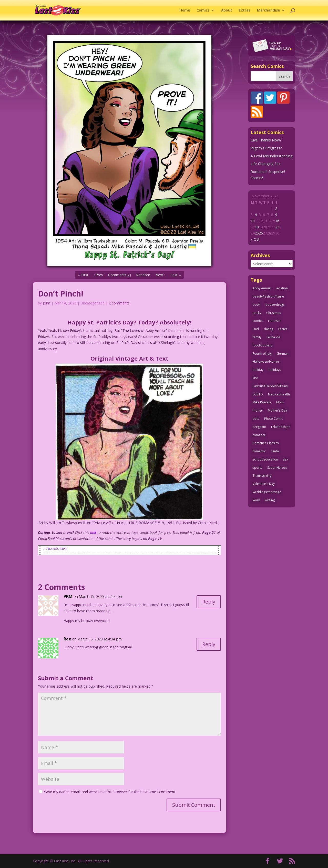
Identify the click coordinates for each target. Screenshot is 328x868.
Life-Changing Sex (265, 164)
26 (261, 233)
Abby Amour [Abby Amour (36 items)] (262, 288)
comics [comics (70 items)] (258, 321)
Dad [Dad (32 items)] (256, 329)
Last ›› (176, 275)
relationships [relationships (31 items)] (281, 427)
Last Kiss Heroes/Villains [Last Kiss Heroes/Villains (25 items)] (270, 386)
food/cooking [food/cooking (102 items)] (263, 345)
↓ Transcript (55, 549)
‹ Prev (98, 275)
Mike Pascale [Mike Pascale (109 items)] (262, 402)
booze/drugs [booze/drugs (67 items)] (275, 305)
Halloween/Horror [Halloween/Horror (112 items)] (266, 361)
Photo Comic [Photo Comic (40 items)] (274, 419)
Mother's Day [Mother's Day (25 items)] (277, 410)
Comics (203, 11)
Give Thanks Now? (266, 140)
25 (257, 233)
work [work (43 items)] (256, 500)
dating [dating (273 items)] (269, 329)
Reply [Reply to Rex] (209, 644)
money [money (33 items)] (258, 410)
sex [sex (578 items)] (286, 459)
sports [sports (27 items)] (257, 468)
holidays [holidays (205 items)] (275, 370)
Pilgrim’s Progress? (266, 148)
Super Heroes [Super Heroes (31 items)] (277, 468)
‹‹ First (83, 275)
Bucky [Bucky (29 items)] (257, 313)
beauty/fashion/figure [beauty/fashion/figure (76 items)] (268, 296)
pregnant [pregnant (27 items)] (259, 427)
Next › (160, 275)
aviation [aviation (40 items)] (282, 288)
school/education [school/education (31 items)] (265, 459)
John (47, 303)
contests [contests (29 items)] (274, 321)
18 (257, 227)
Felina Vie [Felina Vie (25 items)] (273, 337)
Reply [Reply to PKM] (209, 602)
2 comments (119, 303)
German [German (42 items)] (283, 354)
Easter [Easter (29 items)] (283, 329)
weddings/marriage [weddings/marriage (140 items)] (267, 492)
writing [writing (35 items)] (270, 500)
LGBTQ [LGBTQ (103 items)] (258, 394)
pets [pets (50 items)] (256, 419)
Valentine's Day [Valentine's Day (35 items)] (264, 484)
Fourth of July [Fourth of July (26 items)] (262, 354)
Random (143, 275)
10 (253, 221)
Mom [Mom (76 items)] (280, 402)
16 (277, 221)
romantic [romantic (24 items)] (259, 451)
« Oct (255, 239)
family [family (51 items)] (257, 337)
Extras (245, 11)
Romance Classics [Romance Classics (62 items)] (266, 443)
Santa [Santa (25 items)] (275, 451)
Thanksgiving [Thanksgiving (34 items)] (262, 476)
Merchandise (268, 11)
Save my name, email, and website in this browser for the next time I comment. (110, 792)
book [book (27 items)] (257, 305)
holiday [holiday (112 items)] (258, 370)
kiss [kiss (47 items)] (255, 378)
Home (185, 11)
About (227, 11)
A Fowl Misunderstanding (271, 156)
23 (277, 227)
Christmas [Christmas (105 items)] (274, 313)
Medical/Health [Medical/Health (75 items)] (279, 394)
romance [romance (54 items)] (259, 435)
